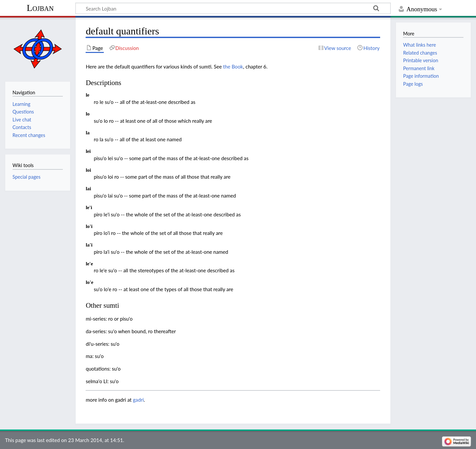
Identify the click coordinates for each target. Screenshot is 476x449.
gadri (138, 400)
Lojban (40, 8)
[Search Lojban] (233, 8)
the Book (233, 67)
